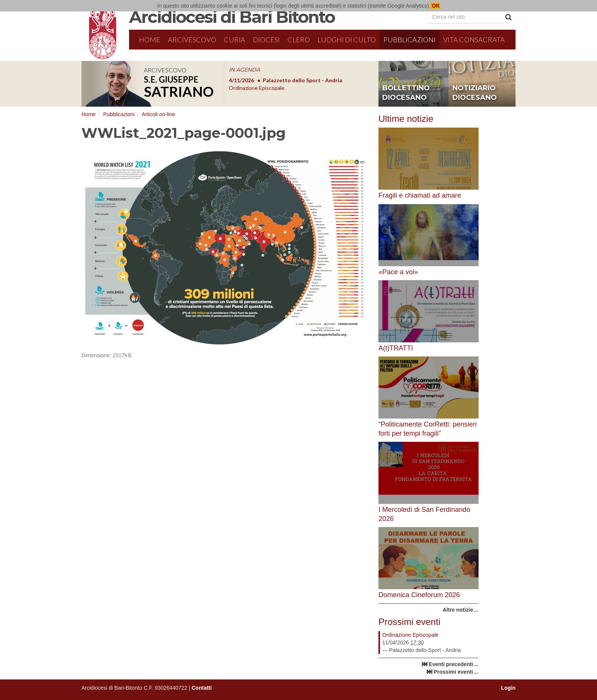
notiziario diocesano (475, 93)
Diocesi (266, 40)
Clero (299, 40)
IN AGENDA (244, 70)
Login (508, 688)
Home (150, 40)
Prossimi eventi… (456, 672)
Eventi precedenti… (454, 664)
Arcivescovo (192, 40)
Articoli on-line (158, 114)
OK (435, 6)
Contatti (202, 688)
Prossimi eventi (409, 622)
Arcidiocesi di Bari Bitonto (232, 17)
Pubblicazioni (409, 40)
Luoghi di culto (347, 40)
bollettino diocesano (406, 93)
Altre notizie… (460, 610)
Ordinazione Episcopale (410, 635)
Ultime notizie (406, 119)
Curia (235, 40)
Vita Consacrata (474, 40)
